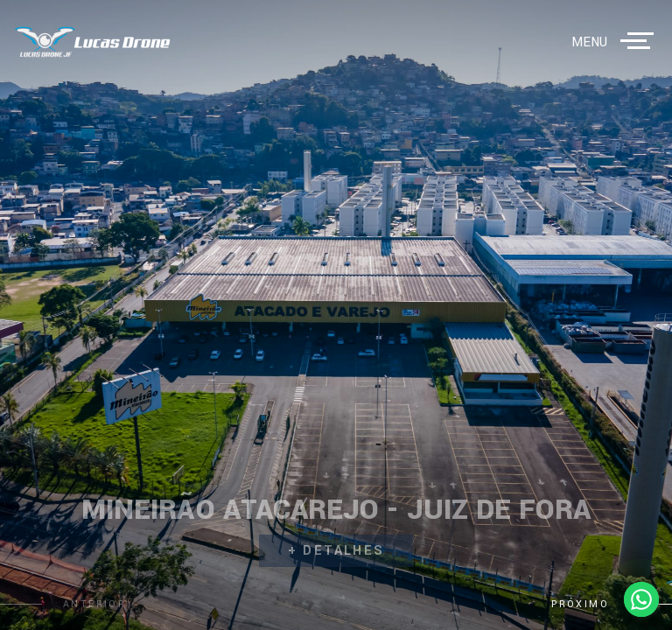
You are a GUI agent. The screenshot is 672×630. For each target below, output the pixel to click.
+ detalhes (336, 551)
